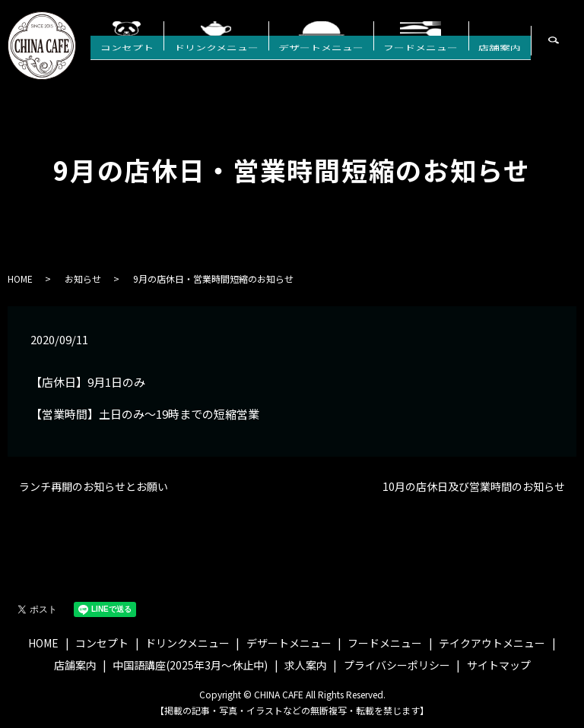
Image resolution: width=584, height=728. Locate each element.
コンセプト (170, 60)
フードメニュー (435, 60)
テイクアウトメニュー (492, 643)
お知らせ (83, 279)
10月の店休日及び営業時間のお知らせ (474, 487)
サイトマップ (499, 665)
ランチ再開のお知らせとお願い (94, 487)
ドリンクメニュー (249, 60)
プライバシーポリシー (397, 665)
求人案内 (306, 665)
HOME (20, 279)
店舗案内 (504, 60)
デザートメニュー (344, 60)
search (574, 49)
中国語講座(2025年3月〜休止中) (190, 665)
